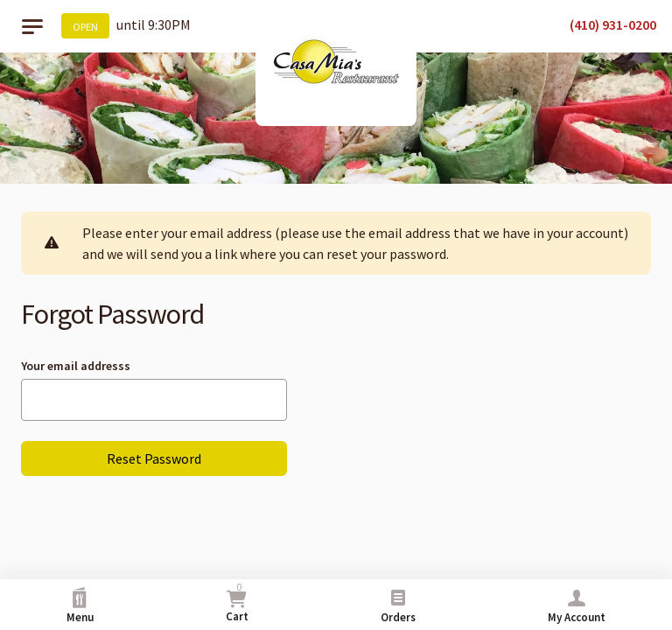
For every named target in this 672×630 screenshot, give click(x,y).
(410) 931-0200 (613, 24)
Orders (398, 606)
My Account (577, 606)
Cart (237, 602)
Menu (80, 606)
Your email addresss (76, 366)
